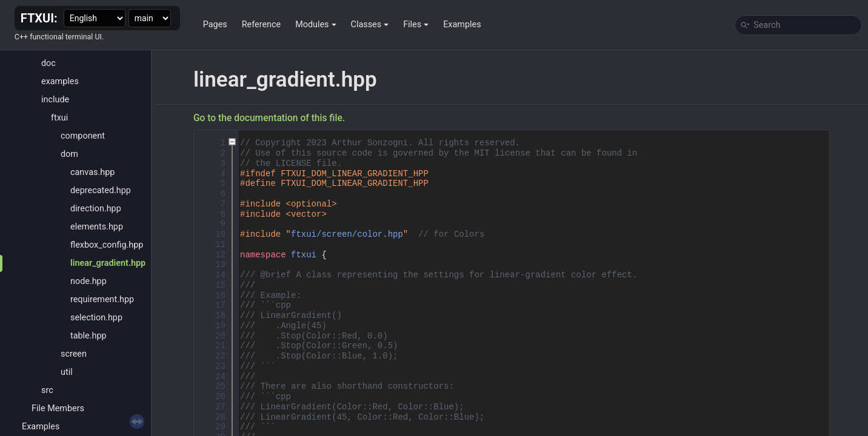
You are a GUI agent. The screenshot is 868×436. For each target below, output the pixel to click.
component (83, 136)
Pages (215, 25)
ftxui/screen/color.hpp (347, 234)
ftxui (59, 118)
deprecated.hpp (101, 190)
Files (416, 25)
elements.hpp (97, 227)
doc (48, 63)
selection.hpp (96, 318)
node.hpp (88, 281)
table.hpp (88, 336)
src (47, 390)
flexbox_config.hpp (107, 245)
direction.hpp (96, 209)
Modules (315, 25)
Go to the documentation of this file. (269, 118)
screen (74, 354)
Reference (261, 25)
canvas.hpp (92, 172)
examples (60, 81)
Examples (462, 25)
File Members (58, 408)
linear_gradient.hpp (108, 263)
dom (69, 154)
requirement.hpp (102, 299)
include (55, 100)
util (67, 372)
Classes (370, 25)
